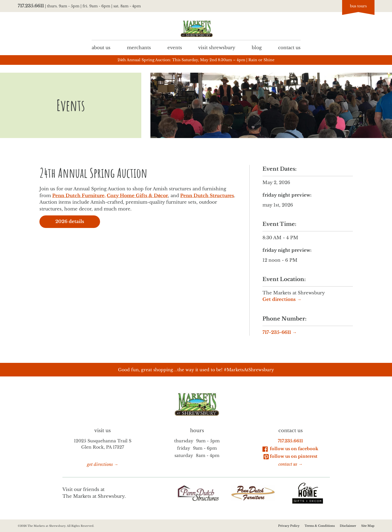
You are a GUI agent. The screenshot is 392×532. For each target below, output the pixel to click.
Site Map (368, 526)
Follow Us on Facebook (290, 449)
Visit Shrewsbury (217, 47)
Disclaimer (348, 526)
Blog (257, 47)
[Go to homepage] (196, 29)
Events (174, 47)
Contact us (289, 47)
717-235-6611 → (280, 332)
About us (101, 47)
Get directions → (282, 300)
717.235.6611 (31, 6)
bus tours (358, 6)
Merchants (139, 47)
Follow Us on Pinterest (290, 456)
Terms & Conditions (320, 526)
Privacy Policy (289, 526)
